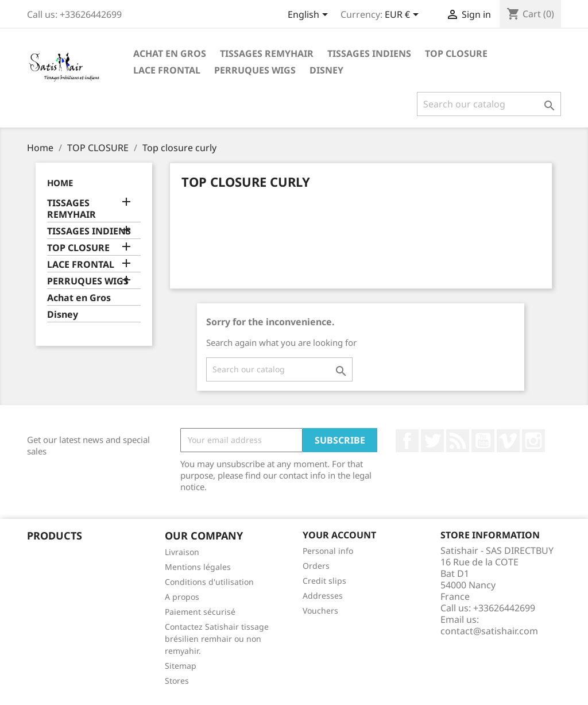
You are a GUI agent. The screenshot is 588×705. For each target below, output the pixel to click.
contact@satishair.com (489, 631)
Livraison (182, 552)
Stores (177, 681)
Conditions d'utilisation (209, 582)
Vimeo (508, 441)
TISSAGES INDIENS (369, 53)
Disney (326, 70)
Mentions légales (198, 567)
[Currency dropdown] (404, 16)
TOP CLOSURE (456, 53)
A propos (182, 597)
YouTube (483, 441)
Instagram (533, 441)
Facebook (407, 441)
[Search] (489, 104)
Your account (339, 535)
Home (60, 183)
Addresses (323, 596)
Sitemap (181, 666)
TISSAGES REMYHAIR (267, 53)
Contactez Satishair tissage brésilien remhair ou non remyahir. (217, 639)
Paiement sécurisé (200, 612)
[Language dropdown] (310, 16)
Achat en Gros (170, 53)
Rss (458, 441)
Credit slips (324, 581)
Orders (316, 566)
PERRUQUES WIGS (255, 70)
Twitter (432, 441)
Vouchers (320, 610)
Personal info (328, 551)
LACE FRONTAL (167, 70)
